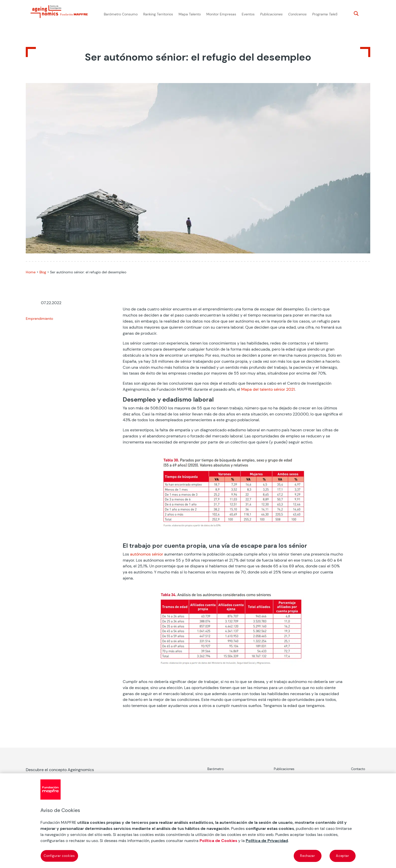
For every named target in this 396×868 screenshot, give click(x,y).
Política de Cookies (218, 841)
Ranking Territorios (158, 14)
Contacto (358, 769)
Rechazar (307, 856)
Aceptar (343, 856)
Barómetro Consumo (121, 14)
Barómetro (216, 769)
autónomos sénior (147, 554)
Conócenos (297, 14)
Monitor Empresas (221, 14)
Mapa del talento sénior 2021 (268, 389)
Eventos (248, 14)
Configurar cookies (59, 856)
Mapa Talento (190, 14)
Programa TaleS (325, 14)
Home (31, 272)
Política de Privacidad (267, 841)
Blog (43, 272)
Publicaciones (271, 14)
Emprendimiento (39, 319)
